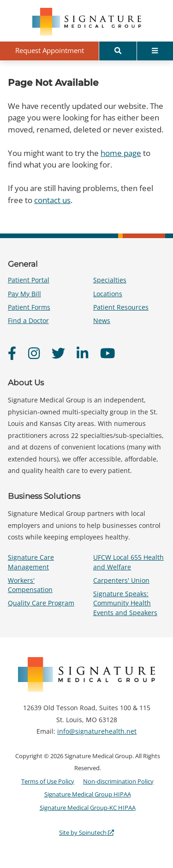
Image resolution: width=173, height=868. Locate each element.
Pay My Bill (24, 294)
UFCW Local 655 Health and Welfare (128, 562)
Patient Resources (121, 307)
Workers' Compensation (30, 585)
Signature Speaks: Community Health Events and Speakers (125, 603)
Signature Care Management (31, 562)
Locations (108, 294)
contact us (52, 200)
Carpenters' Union (121, 580)
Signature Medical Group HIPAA (88, 794)
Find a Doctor (28, 320)
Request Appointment (50, 50)
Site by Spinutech (86, 832)
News (102, 320)
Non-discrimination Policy (118, 781)
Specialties (110, 280)
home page (121, 153)
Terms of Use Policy (48, 781)
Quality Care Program (41, 603)
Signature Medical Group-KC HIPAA (88, 808)
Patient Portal (29, 280)
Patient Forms (29, 307)
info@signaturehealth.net (97, 731)
